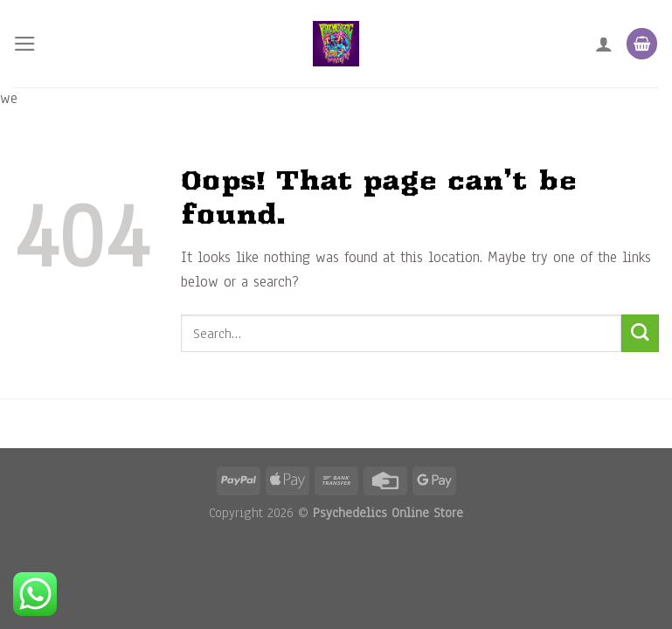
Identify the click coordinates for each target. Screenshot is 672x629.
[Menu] (25, 44)
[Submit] (640, 333)
